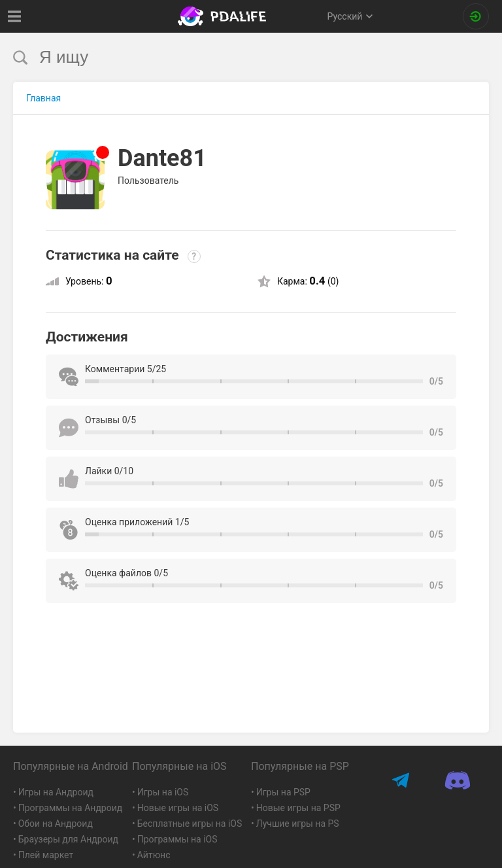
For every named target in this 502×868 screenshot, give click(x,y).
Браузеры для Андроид (68, 839)
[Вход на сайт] (476, 16)
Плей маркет (46, 855)
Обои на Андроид (56, 824)
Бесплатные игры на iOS (190, 824)
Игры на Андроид (56, 792)
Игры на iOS (163, 792)
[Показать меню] (15, 16)
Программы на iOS (177, 839)
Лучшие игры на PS (298, 824)
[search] (226, 57)
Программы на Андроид (71, 808)
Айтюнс (154, 855)
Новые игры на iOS (178, 808)
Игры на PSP (283, 792)
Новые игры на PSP (298, 808)
